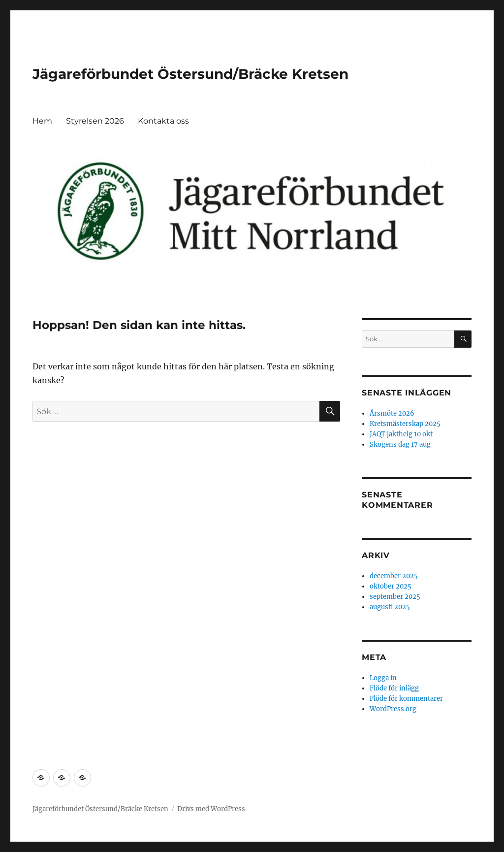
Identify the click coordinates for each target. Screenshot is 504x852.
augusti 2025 (390, 607)
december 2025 (394, 576)
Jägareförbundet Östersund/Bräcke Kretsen (190, 74)
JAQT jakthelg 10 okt (401, 434)
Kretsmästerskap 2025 (405, 424)
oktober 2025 (391, 586)
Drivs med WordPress (211, 809)
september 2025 (395, 597)
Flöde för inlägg (394, 688)
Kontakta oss (163, 121)
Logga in (383, 678)
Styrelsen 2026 (95, 121)
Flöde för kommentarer (406, 699)
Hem (42, 121)
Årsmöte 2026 (392, 413)
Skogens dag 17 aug (400, 444)
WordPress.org (393, 709)
